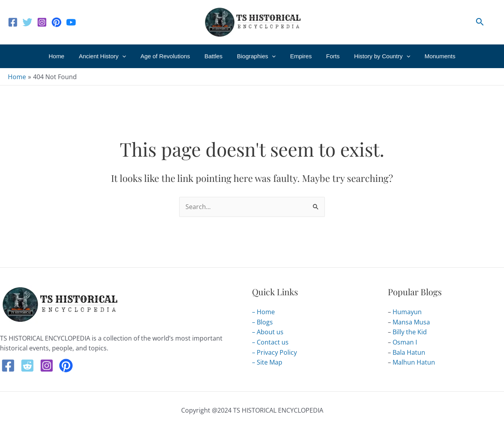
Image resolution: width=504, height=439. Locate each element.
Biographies (256, 56)
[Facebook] (13, 22)
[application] (130, 56)
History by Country (374, 56)
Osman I (405, 342)
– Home (263, 312)
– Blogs (262, 322)
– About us (268, 332)
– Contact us (270, 342)
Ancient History (110, 56)
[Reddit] (27, 366)
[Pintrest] (66, 366)
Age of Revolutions (170, 56)
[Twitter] (27, 22)
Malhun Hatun (414, 362)
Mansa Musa (411, 322)
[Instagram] (42, 22)
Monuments (430, 56)
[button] (480, 22)
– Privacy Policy (274, 352)
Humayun (407, 312)
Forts (328, 56)
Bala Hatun (409, 352)
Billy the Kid (410, 332)
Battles (216, 56)
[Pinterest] (57, 22)
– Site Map (267, 362)
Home (67, 56)
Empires (298, 56)
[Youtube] (71, 22)
